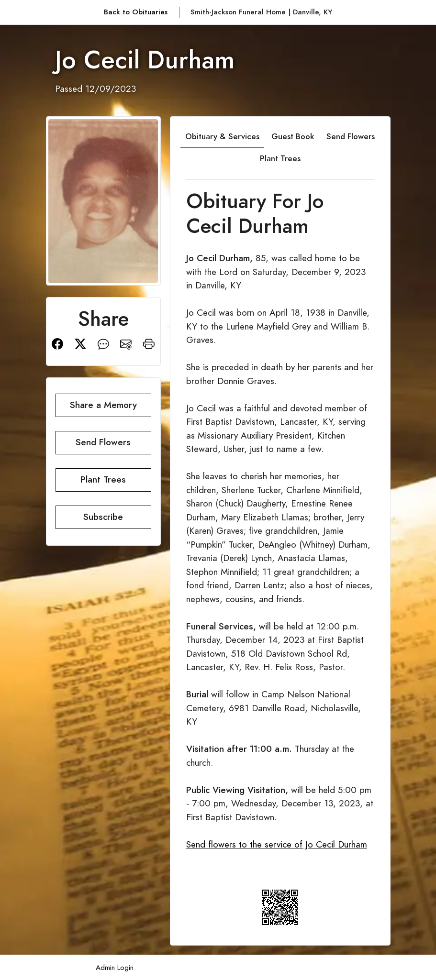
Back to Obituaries (136, 12)
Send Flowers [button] (103, 442)
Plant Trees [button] (103, 479)
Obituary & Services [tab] (222, 136)
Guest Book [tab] (293, 136)
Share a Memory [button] (103, 405)
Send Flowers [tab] (351, 136)
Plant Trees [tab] (280, 158)
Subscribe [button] (103, 517)
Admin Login (115, 967)
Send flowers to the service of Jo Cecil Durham (277, 844)
